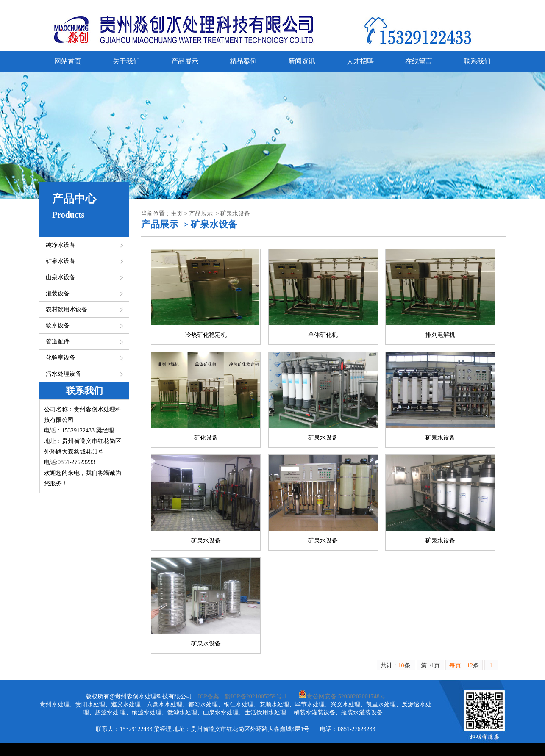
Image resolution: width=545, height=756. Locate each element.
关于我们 (126, 61)
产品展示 (185, 61)
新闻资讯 (302, 61)
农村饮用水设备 (67, 309)
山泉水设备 (61, 277)
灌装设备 (58, 293)
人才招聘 (360, 61)
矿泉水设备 (61, 261)
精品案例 (243, 61)
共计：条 (396, 666)
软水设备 (58, 325)
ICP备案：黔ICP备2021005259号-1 (242, 696)
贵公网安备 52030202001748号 (342, 696)
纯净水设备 (61, 245)
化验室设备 (61, 358)
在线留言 (419, 61)
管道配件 (58, 342)
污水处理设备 (64, 374)
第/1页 (431, 666)
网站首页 (68, 61)
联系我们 (477, 61)
